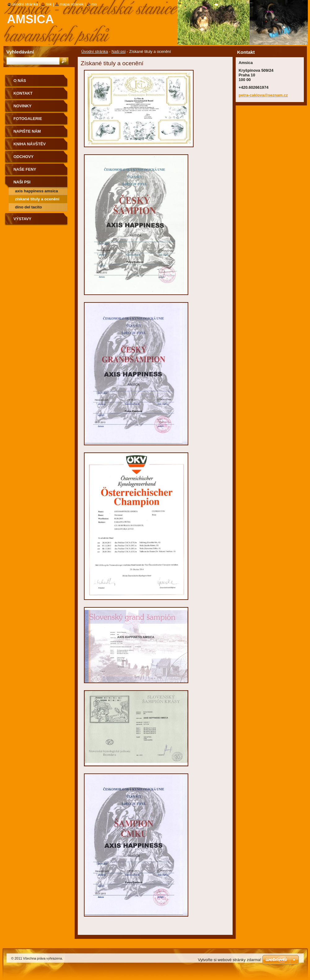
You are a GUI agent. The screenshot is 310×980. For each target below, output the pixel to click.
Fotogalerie (28, 119)
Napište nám (27, 131)
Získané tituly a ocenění (37, 199)
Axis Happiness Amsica (37, 191)
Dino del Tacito (29, 207)
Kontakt (23, 93)
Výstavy (23, 219)
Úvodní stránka (95, 51)
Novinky (23, 106)
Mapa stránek (72, 4)
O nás (20, 81)
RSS (94, 4)
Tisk (49, 4)
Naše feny (25, 169)
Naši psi (119, 51)
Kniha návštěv (30, 144)
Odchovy (24, 157)
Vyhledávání (20, 52)
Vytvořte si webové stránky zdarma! (230, 960)
